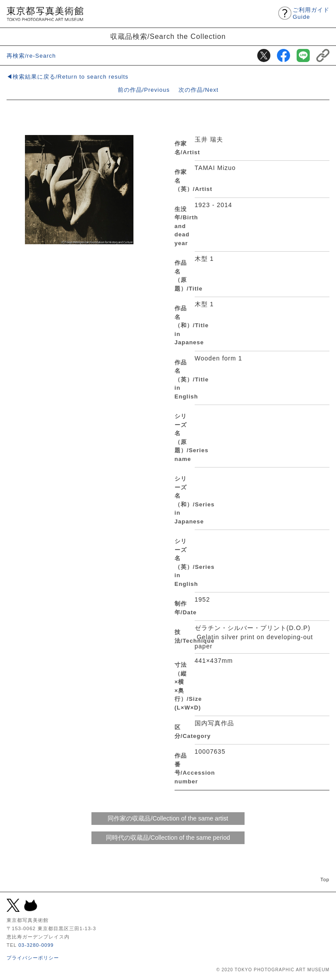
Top (325, 880)
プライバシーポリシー (33, 958)
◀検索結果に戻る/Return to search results (68, 77)
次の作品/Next (198, 90)
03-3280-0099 (36, 945)
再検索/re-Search (31, 56)
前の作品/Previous (144, 90)
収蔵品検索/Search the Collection (168, 36)
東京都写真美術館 (45, 14)
